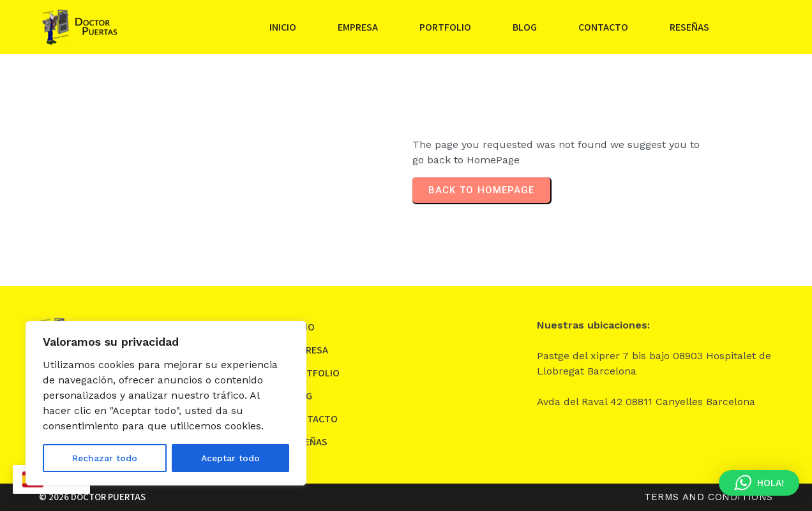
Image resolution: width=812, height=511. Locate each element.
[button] (759, 483)
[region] (166, 403)
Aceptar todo (230, 458)
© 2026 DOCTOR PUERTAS (92, 497)
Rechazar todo (105, 458)
